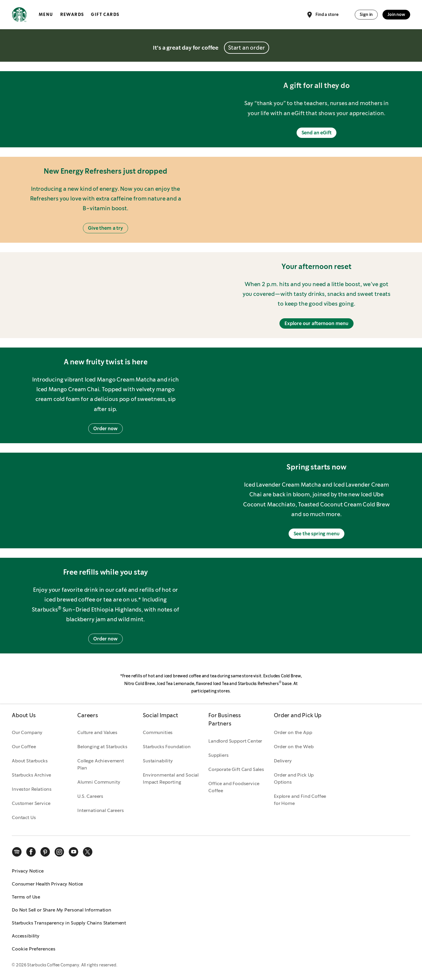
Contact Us (24, 817)
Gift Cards (105, 14)
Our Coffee (24, 747)
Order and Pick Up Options (294, 778)
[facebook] (31, 852)
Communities (158, 732)
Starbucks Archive (31, 775)
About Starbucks (30, 761)
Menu (46, 14)
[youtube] (73, 852)
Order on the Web (294, 747)
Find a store (322, 15)
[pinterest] (45, 852)
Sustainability (158, 761)
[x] (88, 852)
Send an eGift (317, 133)
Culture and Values (97, 732)
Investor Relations (32, 789)
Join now (396, 14)
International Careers (101, 810)
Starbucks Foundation (167, 747)
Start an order (247, 48)
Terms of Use (26, 897)
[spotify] (17, 852)
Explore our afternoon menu (316, 323)
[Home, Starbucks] (19, 16)
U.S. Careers (90, 796)
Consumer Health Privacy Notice (47, 884)
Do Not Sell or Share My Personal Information (62, 910)
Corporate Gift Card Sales (236, 769)
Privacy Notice (28, 871)
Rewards (72, 14)
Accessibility (26, 936)
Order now (106, 429)
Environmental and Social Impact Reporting (171, 778)
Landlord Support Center (235, 741)
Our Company (27, 732)
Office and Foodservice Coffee (234, 787)
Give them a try (106, 228)
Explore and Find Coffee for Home (300, 800)
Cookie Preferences (34, 949)
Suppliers (219, 755)
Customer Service (31, 803)
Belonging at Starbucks (102, 747)
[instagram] (59, 852)
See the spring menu (317, 534)
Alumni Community (99, 782)
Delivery (283, 761)
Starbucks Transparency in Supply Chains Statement (69, 923)
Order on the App (293, 732)
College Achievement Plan (101, 764)
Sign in (366, 14)
